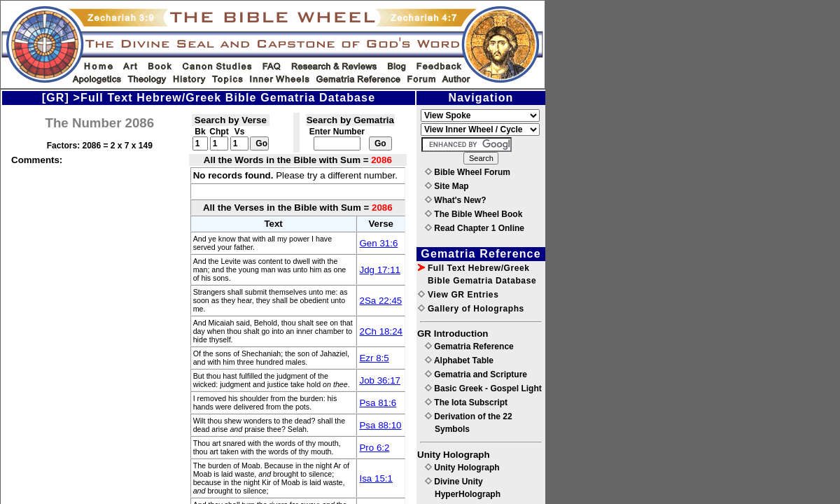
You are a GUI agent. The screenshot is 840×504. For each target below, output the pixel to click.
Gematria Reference (469, 346)
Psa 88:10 (380, 425)
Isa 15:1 (376, 478)
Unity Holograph (462, 468)
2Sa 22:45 (380, 301)
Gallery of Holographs (471, 309)
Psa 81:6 (378, 403)
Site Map (447, 186)
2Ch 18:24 (381, 331)
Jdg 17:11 (380, 270)
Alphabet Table (459, 360)
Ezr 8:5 (374, 358)
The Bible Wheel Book (474, 214)
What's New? (456, 200)
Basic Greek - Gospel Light (483, 388)
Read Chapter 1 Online (475, 228)
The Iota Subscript (466, 402)
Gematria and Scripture (476, 374)
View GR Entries (458, 295)
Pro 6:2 (374, 448)
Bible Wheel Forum (468, 172)
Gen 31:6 (378, 243)
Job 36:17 (380, 380)
